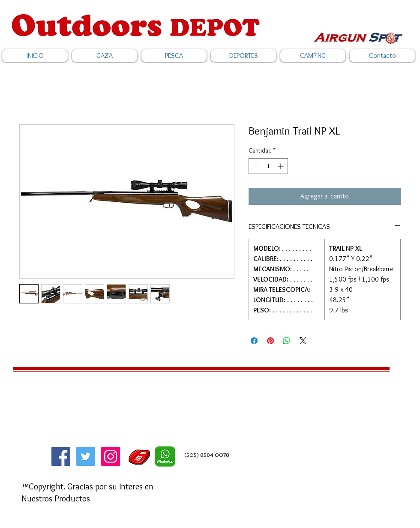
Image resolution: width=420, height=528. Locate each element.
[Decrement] (255, 166)
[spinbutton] (268, 166)
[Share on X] (303, 341)
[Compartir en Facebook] (254, 341)
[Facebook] (61, 456)
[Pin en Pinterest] (270, 341)
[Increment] (281, 166)
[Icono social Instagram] (111, 456)
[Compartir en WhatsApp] (287, 341)
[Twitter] (86, 456)
